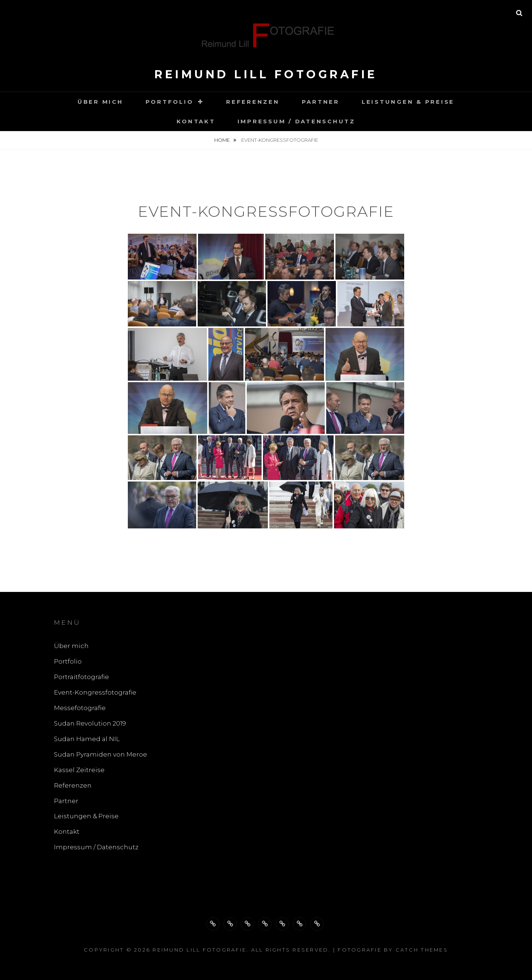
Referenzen (253, 102)
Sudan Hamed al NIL (87, 739)
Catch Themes (422, 950)
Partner (321, 102)
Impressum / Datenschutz (296, 121)
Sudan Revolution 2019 (90, 723)
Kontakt (196, 121)
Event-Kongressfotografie (95, 692)
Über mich (100, 102)
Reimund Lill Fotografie (266, 74)
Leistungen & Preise (408, 102)
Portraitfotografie (81, 677)
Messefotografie (80, 708)
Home (223, 140)
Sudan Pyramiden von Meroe (100, 754)
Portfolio (170, 102)
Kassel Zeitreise (79, 770)
